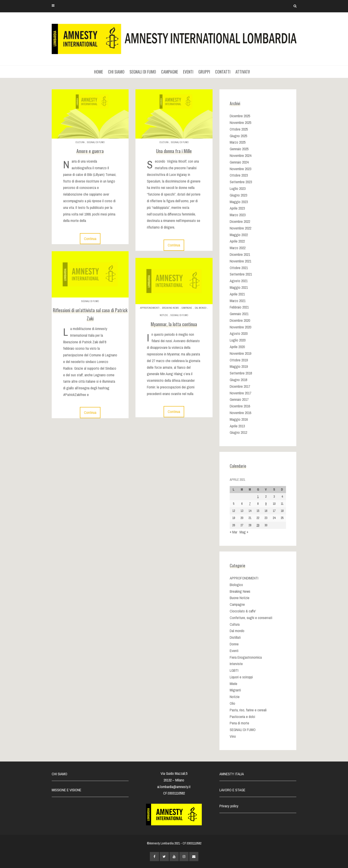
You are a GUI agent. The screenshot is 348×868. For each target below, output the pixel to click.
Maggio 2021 (239, 287)
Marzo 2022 (238, 248)
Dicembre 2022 (240, 221)
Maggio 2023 (239, 202)
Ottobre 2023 (239, 175)
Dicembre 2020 (240, 320)
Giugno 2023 (238, 195)
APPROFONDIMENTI (150, 308)
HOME (98, 72)
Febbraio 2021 (239, 307)
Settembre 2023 (241, 182)
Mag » (244, 532)
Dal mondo (201, 308)
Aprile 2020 (237, 347)
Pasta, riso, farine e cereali (248, 710)
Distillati (235, 637)
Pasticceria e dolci (242, 717)
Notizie (164, 315)
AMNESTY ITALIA (232, 774)
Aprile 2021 (237, 294)
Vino (233, 736)
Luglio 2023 (238, 188)
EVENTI (188, 72)
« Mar (233, 532)
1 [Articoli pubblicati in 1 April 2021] (258, 497)
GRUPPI (204, 72)
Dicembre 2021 (240, 254)
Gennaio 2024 (239, 162)
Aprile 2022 (237, 241)
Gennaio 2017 (239, 399)
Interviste (236, 664)
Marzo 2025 (238, 142)
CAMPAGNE (170, 72)
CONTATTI (223, 72)
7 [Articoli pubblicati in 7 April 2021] (250, 504)
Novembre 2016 (240, 413)
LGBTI (234, 670)
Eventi (234, 651)
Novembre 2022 (240, 228)
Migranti (235, 690)
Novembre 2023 (240, 169)
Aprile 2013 (237, 426)
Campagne (187, 308)
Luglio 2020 (238, 340)
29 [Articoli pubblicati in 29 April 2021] (258, 525)
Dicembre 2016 (240, 406)
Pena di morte (239, 723)
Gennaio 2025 (239, 149)
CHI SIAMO (116, 72)
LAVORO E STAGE (232, 790)
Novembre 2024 (240, 156)
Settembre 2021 (241, 274)
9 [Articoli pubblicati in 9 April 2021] (266, 504)
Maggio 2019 (239, 366)
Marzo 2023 (238, 215)
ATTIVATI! (243, 72)
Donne (234, 644)
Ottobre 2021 (239, 268)
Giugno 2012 (238, 432)
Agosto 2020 (239, 333)
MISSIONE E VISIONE (66, 790)
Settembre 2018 (241, 373)
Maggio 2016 (239, 419)
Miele (233, 684)
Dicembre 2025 (240, 116)
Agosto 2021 (239, 281)
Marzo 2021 (238, 301)
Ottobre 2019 (239, 360)
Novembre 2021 (240, 261)
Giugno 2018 (238, 380)
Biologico (236, 585)
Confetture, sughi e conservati (251, 618)
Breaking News (170, 308)
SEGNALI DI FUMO (143, 72)
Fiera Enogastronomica (246, 657)
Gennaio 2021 (239, 314)
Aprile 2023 (237, 208)
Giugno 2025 (238, 136)
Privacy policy (229, 806)
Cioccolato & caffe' (243, 611)
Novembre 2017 (240, 393)
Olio (232, 703)
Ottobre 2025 (239, 129)
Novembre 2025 (240, 123)
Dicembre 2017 (240, 386)
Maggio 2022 (239, 235)
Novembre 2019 (240, 353)
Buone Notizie (240, 598)
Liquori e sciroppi (241, 677)
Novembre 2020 (240, 327)
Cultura (80, 142)
